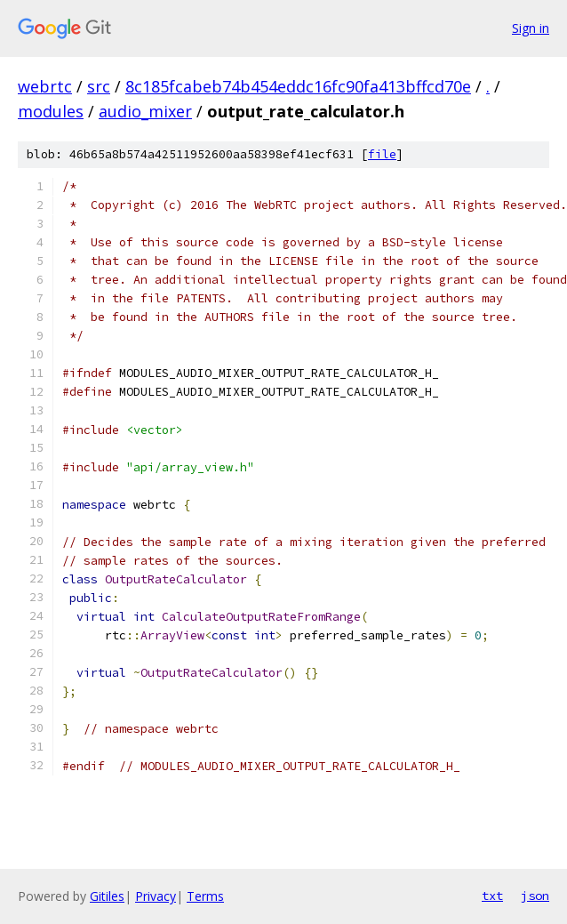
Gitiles (107, 896)
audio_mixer (145, 111)
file (382, 154)
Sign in (531, 28)
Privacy (156, 896)
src (99, 86)
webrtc (45, 86)
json (535, 896)
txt (492, 896)
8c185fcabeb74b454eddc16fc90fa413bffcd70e (298, 86)
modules (51, 111)
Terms (205, 896)
